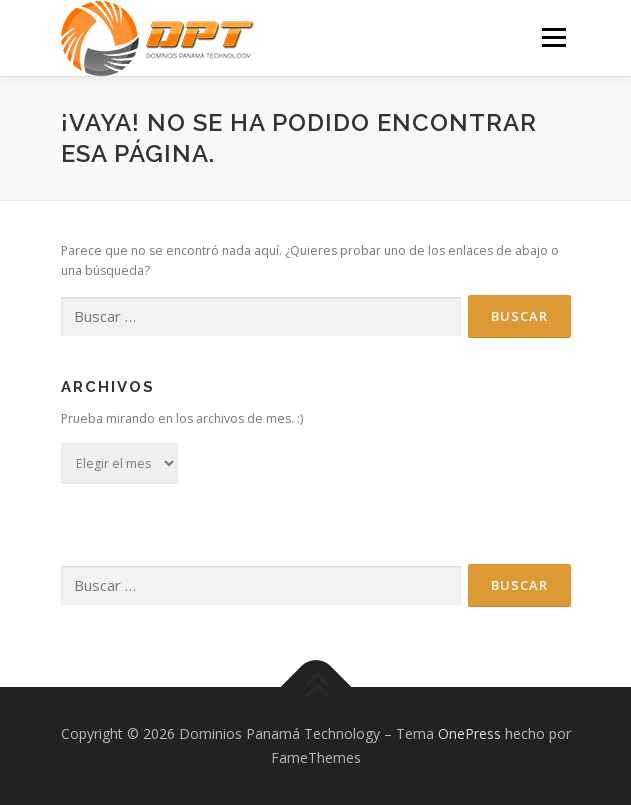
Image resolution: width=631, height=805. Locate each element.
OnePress (469, 733)
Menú (552, 37)
